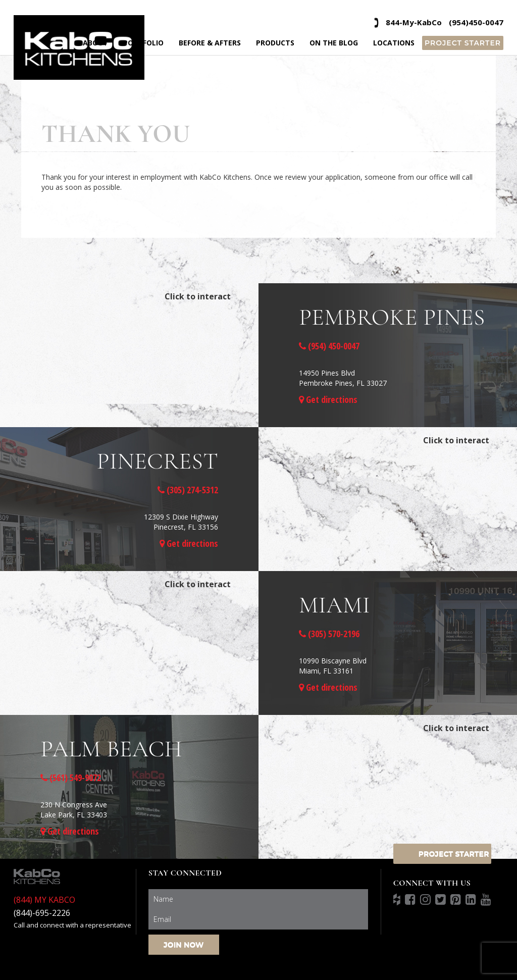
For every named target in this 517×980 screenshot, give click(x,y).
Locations (394, 43)
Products (275, 43)
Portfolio (143, 43)
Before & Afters (210, 43)
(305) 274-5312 (188, 490)
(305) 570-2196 (329, 634)
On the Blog (334, 43)
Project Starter (463, 43)
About (95, 43)
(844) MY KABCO (44, 900)
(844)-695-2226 (42, 913)
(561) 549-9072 (71, 778)
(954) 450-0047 (329, 346)
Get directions (328, 399)
